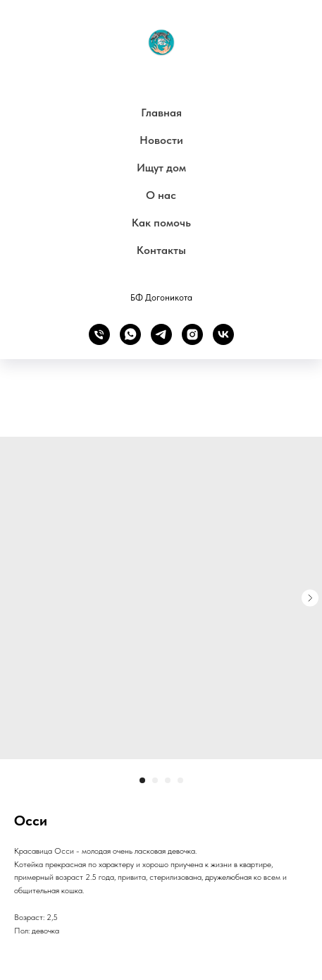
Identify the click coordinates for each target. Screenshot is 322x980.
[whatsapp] (130, 334)
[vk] (223, 334)
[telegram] (161, 334)
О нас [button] (161, 195)
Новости (161, 140)
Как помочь (161, 223)
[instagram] (192, 334)
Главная (161, 113)
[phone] (99, 334)
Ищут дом (161, 168)
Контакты (161, 250)
